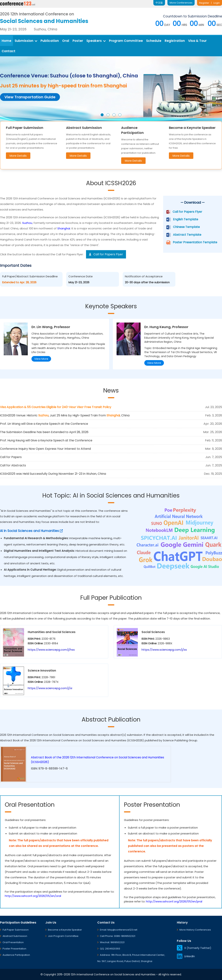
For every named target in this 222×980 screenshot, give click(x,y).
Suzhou (27, 223)
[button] (102, 115)
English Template (186, 219)
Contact (9, 51)
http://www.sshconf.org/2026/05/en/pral (174, 901)
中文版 (159, 3)
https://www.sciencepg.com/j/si (50, 688)
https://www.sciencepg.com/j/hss (51, 650)
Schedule (154, 41)
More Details (18, 156)
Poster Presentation (14, 949)
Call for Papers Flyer (187, 212)
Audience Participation (16, 955)
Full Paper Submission (16, 930)
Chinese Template (186, 227)
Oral (66, 41)
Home (6, 41)
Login (217, 3)
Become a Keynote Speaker (65, 930)
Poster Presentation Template (195, 242)
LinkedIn (186, 956)
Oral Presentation (13, 942)
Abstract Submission (15, 936)
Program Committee (126, 41)
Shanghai (64, 228)
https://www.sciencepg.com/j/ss (164, 650)
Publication (50, 41)
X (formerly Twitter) (194, 948)
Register (204, 3)
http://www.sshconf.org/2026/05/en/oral (33, 896)
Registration (175, 41)
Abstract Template (187, 235)
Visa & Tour (197, 41)
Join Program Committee (63, 936)
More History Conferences (195, 930)
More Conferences (181, 3)
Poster (78, 41)
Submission (26, 41)
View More (41, 359)
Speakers (96, 41)
